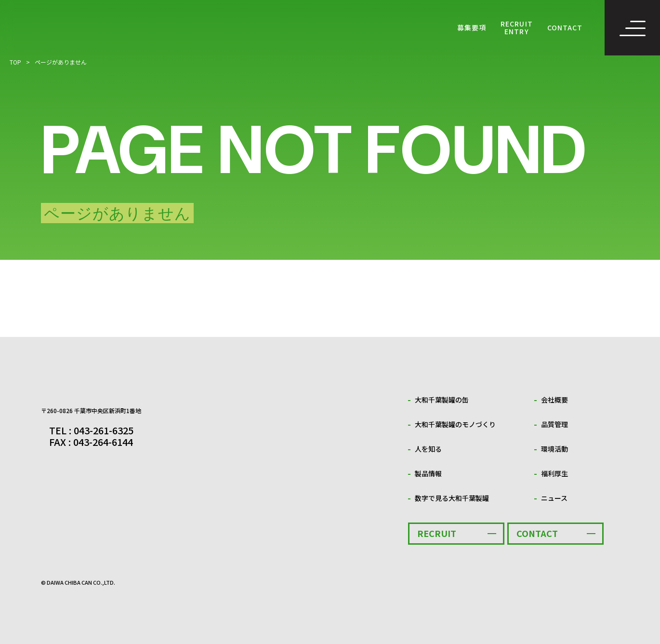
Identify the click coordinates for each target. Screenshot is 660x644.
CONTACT (565, 28)
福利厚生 (554, 473)
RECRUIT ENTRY (516, 28)
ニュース (554, 498)
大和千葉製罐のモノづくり (455, 424)
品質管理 (554, 424)
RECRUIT (437, 533)
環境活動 (554, 449)
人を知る (428, 449)
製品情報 (428, 473)
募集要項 (472, 28)
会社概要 (554, 400)
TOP (15, 62)
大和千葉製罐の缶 (442, 400)
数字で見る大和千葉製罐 (452, 498)
